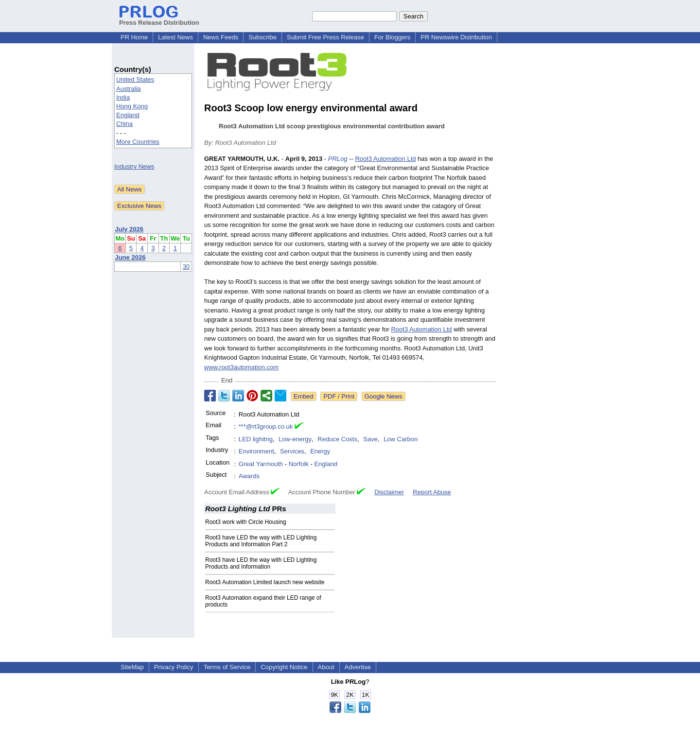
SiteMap (132, 667)
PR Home (134, 37)
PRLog (338, 159)
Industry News (134, 166)
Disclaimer (389, 492)
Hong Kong (132, 106)
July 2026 (130, 229)
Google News (384, 396)
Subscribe (262, 37)
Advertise (358, 667)
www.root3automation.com (241, 367)
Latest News (175, 37)
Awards (249, 476)
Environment (256, 451)
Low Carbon (401, 439)
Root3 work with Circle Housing (246, 522)
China (124, 124)
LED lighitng (256, 439)
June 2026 (131, 257)
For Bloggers (392, 37)
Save (370, 439)
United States (135, 79)
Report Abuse (432, 492)
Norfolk (299, 464)
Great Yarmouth (261, 464)
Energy (320, 451)
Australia (129, 89)
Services (292, 451)
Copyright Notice (284, 667)
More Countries (138, 142)
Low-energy (295, 439)
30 (186, 267)
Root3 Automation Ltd (385, 159)
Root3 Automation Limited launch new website (265, 582)
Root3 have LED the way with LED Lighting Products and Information (261, 563)
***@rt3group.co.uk (266, 426)
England (128, 115)
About (326, 667)
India (123, 97)
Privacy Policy (174, 667)
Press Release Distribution (159, 19)
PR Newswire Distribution (456, 37)
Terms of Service (227, 667)
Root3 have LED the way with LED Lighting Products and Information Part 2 (261, 541)
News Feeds (221, 37)
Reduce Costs (337, 439)
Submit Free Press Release (325, 37)
